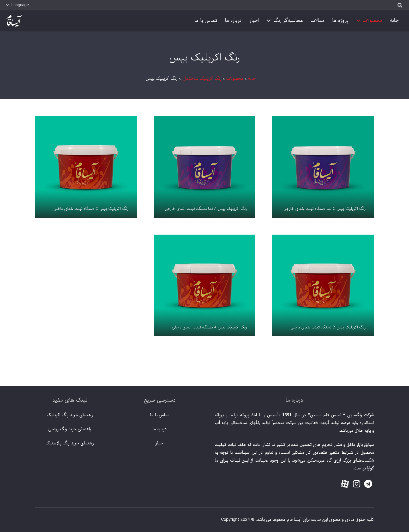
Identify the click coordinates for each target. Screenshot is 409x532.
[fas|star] (345, 485)
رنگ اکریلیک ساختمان (202, 79)
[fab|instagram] (356, 484)
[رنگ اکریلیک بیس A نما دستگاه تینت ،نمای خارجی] (205, 167)
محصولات (235, 79)
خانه (252, 79)
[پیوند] (14, 21)
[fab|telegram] (368, 484)
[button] (18, 5)
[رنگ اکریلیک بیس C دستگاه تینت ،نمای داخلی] (86, 167)
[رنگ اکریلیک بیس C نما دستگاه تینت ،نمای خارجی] (323, 167)
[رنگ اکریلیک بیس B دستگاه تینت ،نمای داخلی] (323, 286)
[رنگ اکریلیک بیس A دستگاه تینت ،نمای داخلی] (205, 286)
